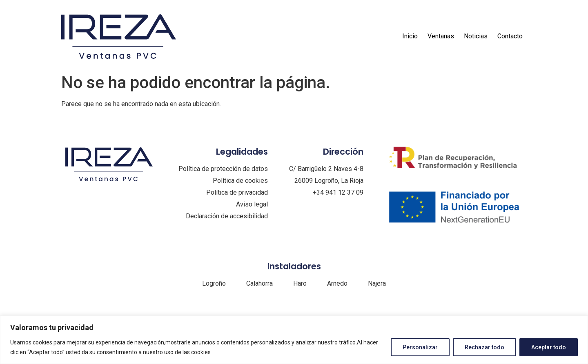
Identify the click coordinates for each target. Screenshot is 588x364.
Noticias (476, 36)
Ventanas (441, 36)
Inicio (410, 36)
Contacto (510, 36)
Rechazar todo (484, 347)
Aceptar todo (549, 347)
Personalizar (420, 347)
